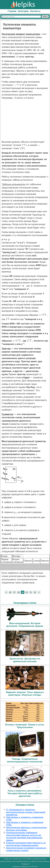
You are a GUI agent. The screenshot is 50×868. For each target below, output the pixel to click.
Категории (23, 11)
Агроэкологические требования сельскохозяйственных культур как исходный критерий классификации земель (24, 836)
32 (35, 592)
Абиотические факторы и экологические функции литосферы (26, 829)
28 (18, 592)
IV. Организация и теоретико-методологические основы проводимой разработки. (26, 812)
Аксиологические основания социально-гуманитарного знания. (26, 849)
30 (27, 592)
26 (10, 592)
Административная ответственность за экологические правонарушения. (26, 844)
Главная (12, 11)
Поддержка (25, 864)
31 (31, 592)
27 (14, 592)
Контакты (35, 11)
